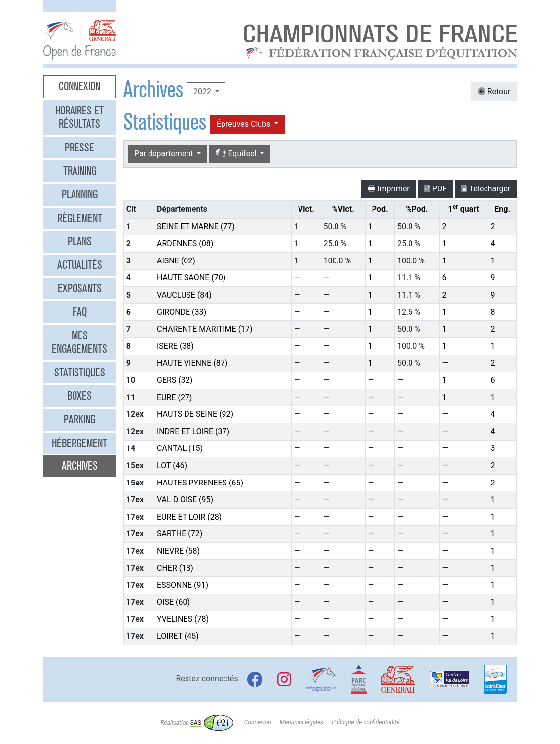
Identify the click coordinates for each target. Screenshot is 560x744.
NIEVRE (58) (178, 551)
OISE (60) (173, 602)
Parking (79, 419)
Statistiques (80, 372)
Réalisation (197, 723)
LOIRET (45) (178, 636)
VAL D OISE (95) (185, 500)
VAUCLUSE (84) (184, 295)
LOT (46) (172, 465)
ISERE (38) (175, 346)
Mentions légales (301, 723)
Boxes (79, 396)
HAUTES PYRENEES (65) (200, 483)
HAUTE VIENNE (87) (192, 363)
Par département (165, 154)
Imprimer (389, 189)
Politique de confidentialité (365, 723)
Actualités (80, 265)
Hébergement (79, 443)
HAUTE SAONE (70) (191, 278)
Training (80, 171)
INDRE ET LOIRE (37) (193, 431)
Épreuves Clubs (244, 124)
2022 (203, 92)
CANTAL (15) (180, 448)
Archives (80, 466)
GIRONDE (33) (182, 312)
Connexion (79, 86)
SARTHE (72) (180, 534)
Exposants (80, 288)
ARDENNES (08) (185, 243)
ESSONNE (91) (183, 585)
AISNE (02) (176, 261)
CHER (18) (175, 568)
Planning (80, 194)
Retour (494, 92)
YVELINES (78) (183, 619)
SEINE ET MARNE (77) (196, 227)
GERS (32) (175, 380)
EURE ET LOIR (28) (189, 517)
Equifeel (237, 154)
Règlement (80, 218)
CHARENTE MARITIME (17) (205, 329)
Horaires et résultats (79, 117)
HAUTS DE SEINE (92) (195, 414)
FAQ (80, 312)
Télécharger (486, 189)
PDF (435, 189)
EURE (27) (174, 397)
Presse (79, 148)
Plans (80, 241)
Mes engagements (79, 342)
